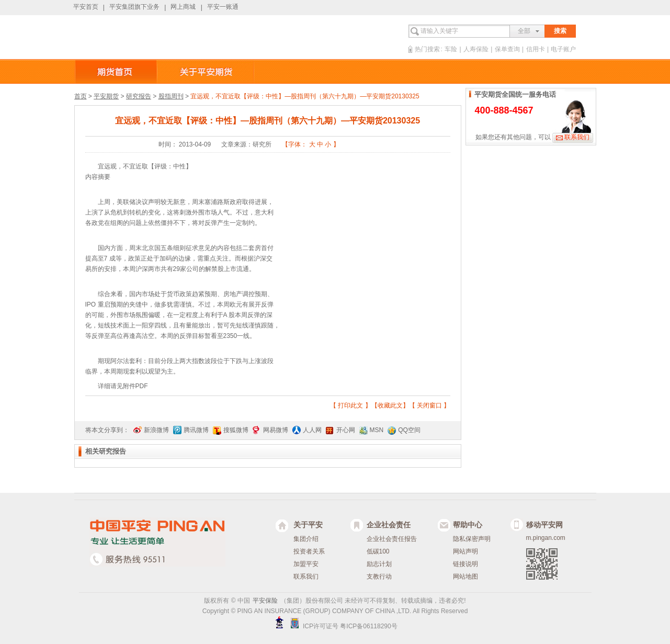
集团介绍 (306, 539)
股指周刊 (171, 96)
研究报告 (139, 96)
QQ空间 (409, 430)
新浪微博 (156, 430)
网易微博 (276, 430)
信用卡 (536, 49)
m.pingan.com (546, 538)
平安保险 (265, 601)
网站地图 (465, 577)
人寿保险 (476, 49)
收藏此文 (390, 405)
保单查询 (507, 49)
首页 (81, 96)
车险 (451, 49)
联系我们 (577, 137)
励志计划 (379, 564)
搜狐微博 (236, 430)
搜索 (560, 31)
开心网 (346, 430)
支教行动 (379, 577)
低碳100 (378, 551)
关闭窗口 (429, 405)
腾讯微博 (196, 430)
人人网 (312, 430)
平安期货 (106, 96)
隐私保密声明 (472, 539)
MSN (377, 430)
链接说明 (465, 564)
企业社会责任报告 (392, 539)
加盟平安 (306, 564)
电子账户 (563, 49)
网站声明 (465, 551)
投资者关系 (309, 551)
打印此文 (350, 405)
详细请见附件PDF (123, 386)
